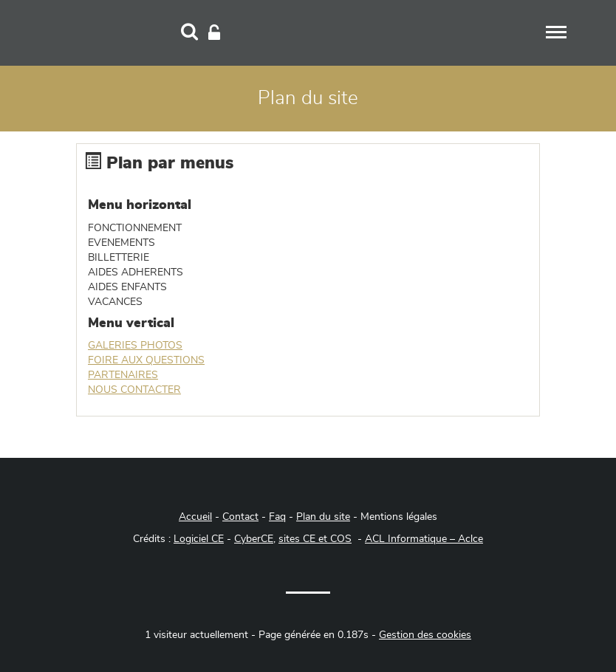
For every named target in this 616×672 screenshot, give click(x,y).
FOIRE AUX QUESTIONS (146, 360)
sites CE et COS (315, 539)
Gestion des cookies (425, 635)
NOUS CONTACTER (134, 390)
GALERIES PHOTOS (135, 346)
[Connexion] (214, 33)
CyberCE (254, 539)
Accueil (195, 517)
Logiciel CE (199, 539)
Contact (240, 517)
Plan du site (323, 517)
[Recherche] (189, 33)
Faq (277, 517)
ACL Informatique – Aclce (424, 539)
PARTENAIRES (123, 375)
